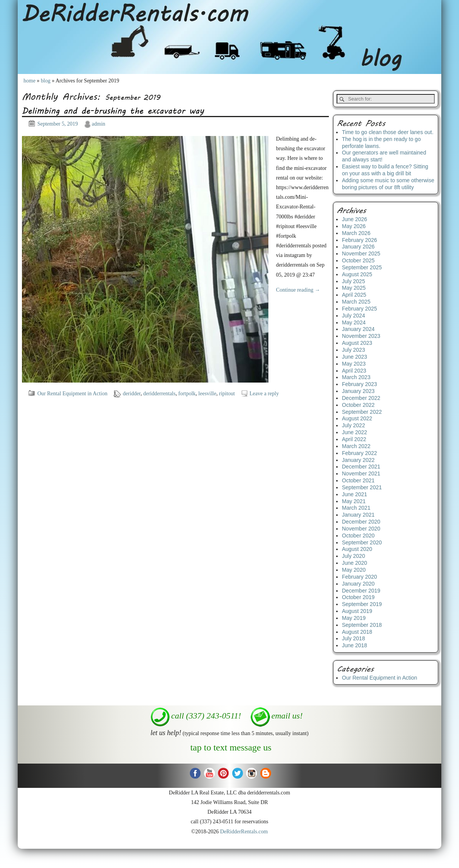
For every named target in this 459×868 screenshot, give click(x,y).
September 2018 (362, 625)
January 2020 (358, 584)
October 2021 (358, 480)
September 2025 (362, 267)
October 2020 (358, 536)
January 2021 (358, 515)
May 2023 (354, 364)
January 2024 (358, 329)
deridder (132, 394)
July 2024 (353, 316)
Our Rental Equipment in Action (72, 394)
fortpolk (187, 394)
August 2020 (357, 549)
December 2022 (361, 398)
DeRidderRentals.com (244, 832)
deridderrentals (159, 394)
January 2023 (358, 391)
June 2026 (354, 219)
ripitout (227, 394)
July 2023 (353, 350)
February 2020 (359, 577)
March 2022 (356, 446)
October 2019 (358, 597)
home (29, 81)
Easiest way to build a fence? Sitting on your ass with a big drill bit (385, 170)
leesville (207, 394)
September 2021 (362, 487)
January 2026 (358, 247)
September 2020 (362, 542)
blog (46, 81)
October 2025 (358, 260)
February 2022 (359, 453)
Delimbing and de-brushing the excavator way (113, 110)
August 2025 (357, 274)
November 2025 (361, 254)
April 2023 (354, 371)
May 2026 (354, 226)
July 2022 (353, 425)
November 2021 (361, 473)
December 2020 (361, 522)
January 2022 (358, 460)
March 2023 (356, 377)
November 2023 (361, 336)
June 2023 (354, 357)
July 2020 (353, 556)
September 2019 (362, 604)
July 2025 (353, 281)
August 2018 (357, 632)
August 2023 (357, 343)
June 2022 (354, 432)
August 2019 (357, 611)
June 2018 (354, 645)
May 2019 (354, 618)
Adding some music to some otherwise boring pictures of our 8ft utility (388, 184)
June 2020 (354, 563)
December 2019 (361, 591)
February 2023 (359, 384)
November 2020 (361, 529)
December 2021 (361, 467)
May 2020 (354, 570)
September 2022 (362, 412)
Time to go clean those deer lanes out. (388, 132)
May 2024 (354, 322)
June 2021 (354, 494)
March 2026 (356, 233)
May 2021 (354, 501)
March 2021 (356, 508)
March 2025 (356, 302)
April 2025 (354, 295)
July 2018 (353, 638)
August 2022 (357, 418)
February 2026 (359, 240)
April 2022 (354, 439)
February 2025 (359, 309)
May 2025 (354, 288)
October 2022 (358, 405)
